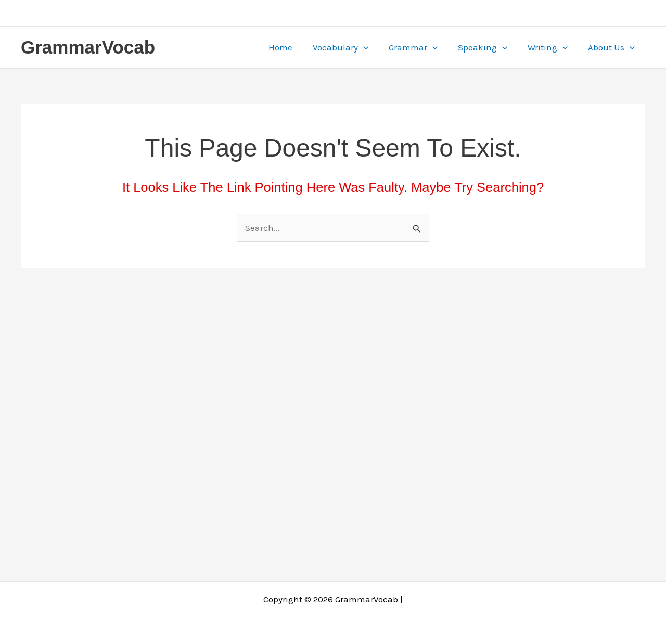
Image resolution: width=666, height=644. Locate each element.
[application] (375, 47)
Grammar (422, 47)
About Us (613, 47)
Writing (552, 47)
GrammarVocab (88, 47)
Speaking (489, 47)
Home (294, 47)
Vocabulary (352, 47)
